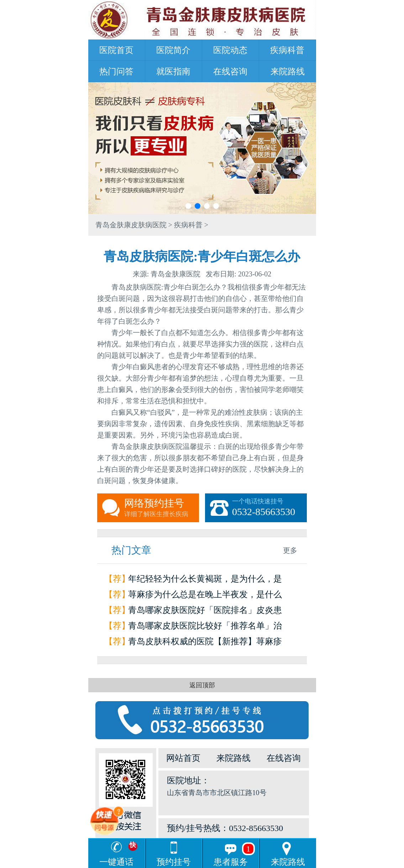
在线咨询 (230, 72)
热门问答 (116, 72)
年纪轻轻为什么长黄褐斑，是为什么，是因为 (205, 580)
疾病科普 (287, 50)
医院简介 (173, 50)
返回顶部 (202, 685)
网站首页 (183, 758)
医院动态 (230, 50)
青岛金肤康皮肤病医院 (131, 225)
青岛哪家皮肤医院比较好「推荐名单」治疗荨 (205, 627)
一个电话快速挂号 (269, 508)
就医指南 (173, 72)
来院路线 (288, 72)
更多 (290, 550)
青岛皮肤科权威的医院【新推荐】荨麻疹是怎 (205, 643)
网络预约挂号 (162, 508)
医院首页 (116, 50)
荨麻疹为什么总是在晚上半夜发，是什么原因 (205, 596)
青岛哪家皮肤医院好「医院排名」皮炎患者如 (205, 612)
